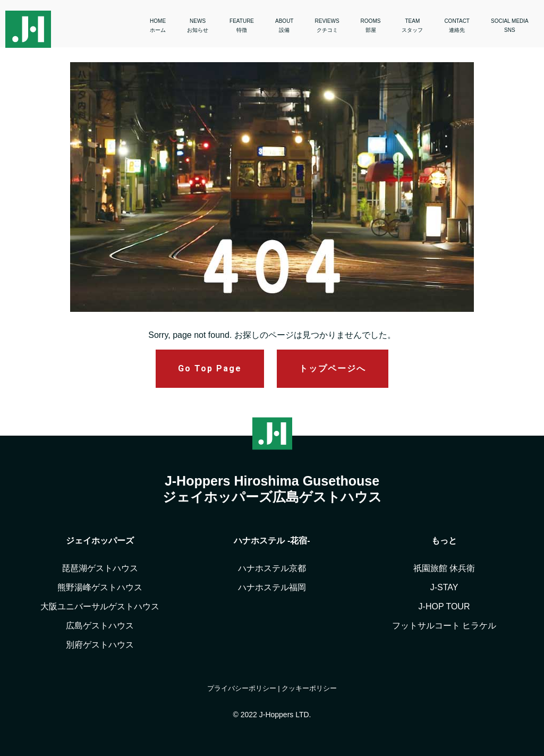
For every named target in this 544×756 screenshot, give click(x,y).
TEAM (412, 26)
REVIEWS (327, 26)
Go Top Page (210, 368)
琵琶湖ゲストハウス (100, 568)
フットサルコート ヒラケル (444, 626)
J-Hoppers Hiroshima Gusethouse (272, 481)
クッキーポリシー (309, 688)
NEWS (198, 26)
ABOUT (284, 26)
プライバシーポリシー (242, 688)
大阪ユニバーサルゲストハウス (100, 606)
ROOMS (371, 26)
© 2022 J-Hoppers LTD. (272, 715)
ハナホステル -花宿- (272, 541)
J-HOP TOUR (444, 606)
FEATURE (242, 26)
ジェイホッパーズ (100, 541)
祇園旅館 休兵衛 (444, 568)
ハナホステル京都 (272, 568)
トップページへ (333, 368)
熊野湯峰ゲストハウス (100, 587)
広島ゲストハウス (100, 626)
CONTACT (457, 26)
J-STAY (444, 587)
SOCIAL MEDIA (510, 26)
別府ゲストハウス (100, 645)
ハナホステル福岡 (272, 587)
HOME (158, 26)
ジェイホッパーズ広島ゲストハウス (272, 497)
